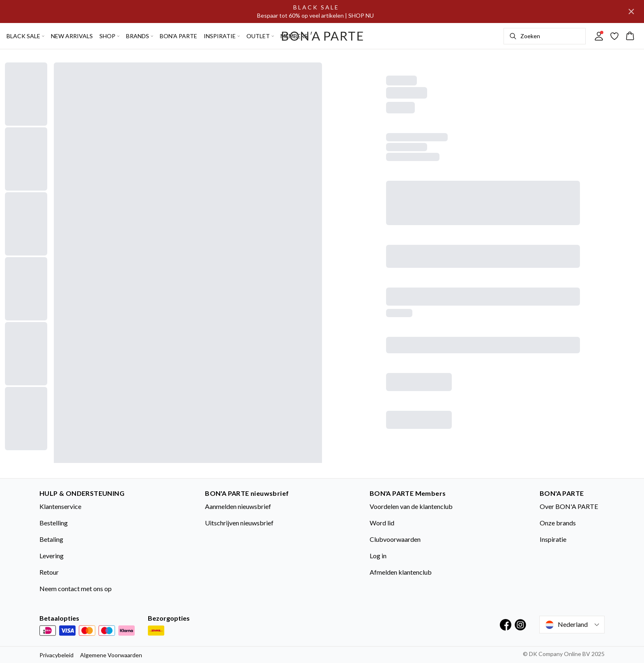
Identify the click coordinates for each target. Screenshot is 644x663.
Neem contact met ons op (76, 588)
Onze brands (558, 523)
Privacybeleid (56, 655)
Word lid (382, 523)
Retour (49, 572)
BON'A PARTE (178, 36)
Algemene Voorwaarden (111, 655)
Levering (52, 556)
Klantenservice (60, 506)
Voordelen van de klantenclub (411, 506)
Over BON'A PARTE (569, 506)
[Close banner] (631, 12)
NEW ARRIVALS (72, 36)
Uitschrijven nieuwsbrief (239, 523)
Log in (378, 556)
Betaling (51, 539)
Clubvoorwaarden (395, 539)
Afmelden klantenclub (401, 572)
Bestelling (54, 523)
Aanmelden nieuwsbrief (238, 506)
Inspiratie (553, 539)
